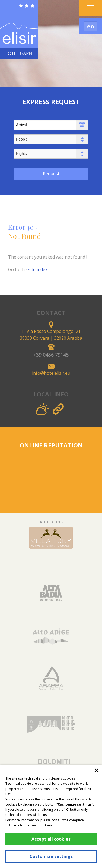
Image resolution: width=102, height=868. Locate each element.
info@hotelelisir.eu (51, 373)
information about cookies (29, 825)
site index (38, 269)
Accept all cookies (51, 839)
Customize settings (51, 856)
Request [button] (51, 174)
